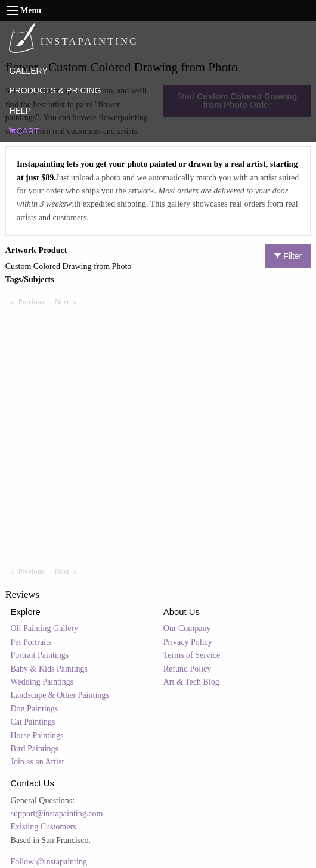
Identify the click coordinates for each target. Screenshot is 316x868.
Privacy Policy (188, 642)
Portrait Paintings (40, 655)
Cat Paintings (33, 722)
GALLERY (28, 71)
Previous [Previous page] (34, 301)
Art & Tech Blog (191, 682)
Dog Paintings (35, 709)
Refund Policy (188, 669)
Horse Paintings (37, 736)
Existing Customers (44, 827)
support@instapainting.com (57, 814)
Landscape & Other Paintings (60, 695)
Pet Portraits (31, 642)
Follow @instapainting (49, 862)
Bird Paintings (35, 749)
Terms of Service (192, 655)
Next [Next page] (69, 301)
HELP (20, 111)
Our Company (187, 628)
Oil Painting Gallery (45, 628)
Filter (288, 256)
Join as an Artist (38, 762)
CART (24, 131)
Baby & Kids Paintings (49, 669)
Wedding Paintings (42, 682)
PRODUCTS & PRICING (55, 90)
